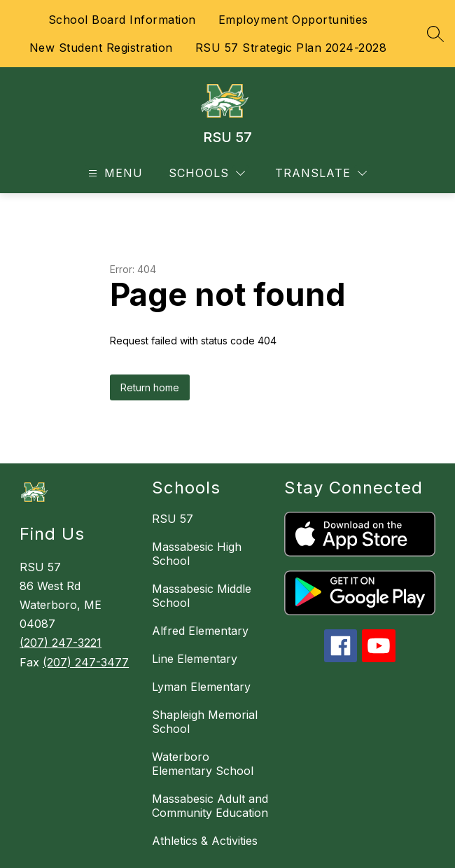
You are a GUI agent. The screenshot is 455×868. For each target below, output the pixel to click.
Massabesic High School (197, 554)
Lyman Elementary (201, 687)
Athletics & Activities (205, 841)
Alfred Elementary (200, 631)
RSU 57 (173, 519)
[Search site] (435, 34)
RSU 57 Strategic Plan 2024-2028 (291, 48)
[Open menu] (114, 173)
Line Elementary (195, 659)
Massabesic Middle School (202, 596)
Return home (150, 387)
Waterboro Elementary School (203, 764)
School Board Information (122, 20)
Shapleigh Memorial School (205, 722)
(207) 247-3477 (86, 662)
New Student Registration (101, 48)
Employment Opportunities (293, 20)
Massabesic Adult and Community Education (210, 806)
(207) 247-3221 (61, 643)
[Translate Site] (321, 173)
